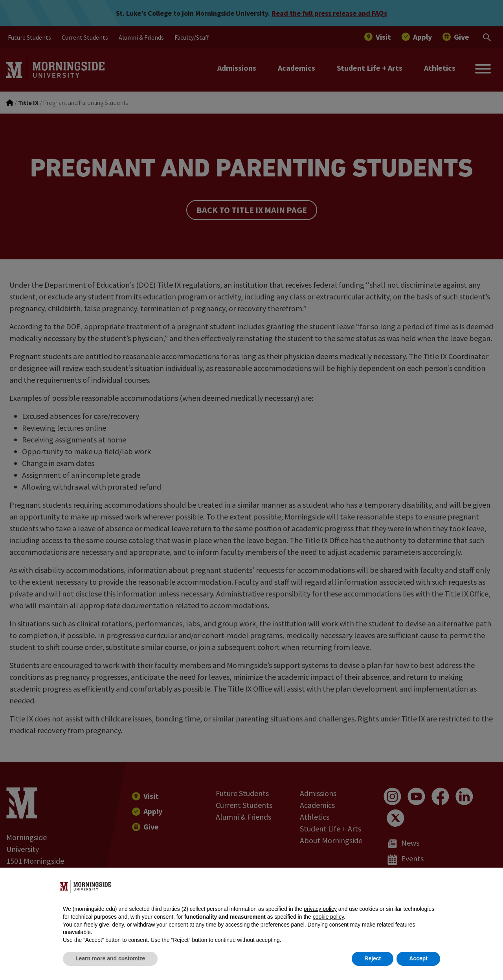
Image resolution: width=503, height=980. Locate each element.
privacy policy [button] (320, 909)
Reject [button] (373, 958)
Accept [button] (418, 958)
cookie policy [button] (328, 917)
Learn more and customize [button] (110, 958)
